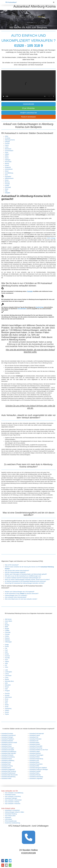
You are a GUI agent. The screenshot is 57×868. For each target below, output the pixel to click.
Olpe (6, 191)
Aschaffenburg (9, 173)
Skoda (7, 705)
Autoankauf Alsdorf (35, 744)
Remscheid (8, 162)
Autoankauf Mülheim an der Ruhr (39, 750)
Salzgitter (8, 193)
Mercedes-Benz (9, 681)
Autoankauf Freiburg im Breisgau (39, 769)
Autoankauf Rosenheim (36, 764)
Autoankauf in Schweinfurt (12, 810)
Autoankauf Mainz (34, 773)
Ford (6, 650)
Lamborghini (8, 672)
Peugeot (7, 691)
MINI (6, 683)
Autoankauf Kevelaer (7, 734)
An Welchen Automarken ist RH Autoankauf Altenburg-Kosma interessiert (25, 581)
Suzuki (7, 712)
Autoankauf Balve (34, 743)
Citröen (7, 636)
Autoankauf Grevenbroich (9, 735)
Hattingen (8, 160)
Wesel (7, 171)
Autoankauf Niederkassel (8, 773)
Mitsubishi (8, 685)
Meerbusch (8, 149)
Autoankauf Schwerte (7, 755)
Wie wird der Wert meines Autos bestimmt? (17, 571)
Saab (6, 701)
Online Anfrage (51, 238)
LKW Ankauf (8, 819)
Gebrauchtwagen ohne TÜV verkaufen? (16, 595)
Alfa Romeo (8, 619)
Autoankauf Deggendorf (8, 769)
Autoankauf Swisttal (35, 771)
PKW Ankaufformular (11, 821)
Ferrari (7, 646)
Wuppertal (8, 167)
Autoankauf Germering (36, 748)
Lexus (7, 677)
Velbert (7, 154)
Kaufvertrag (40, 307)
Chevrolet (8, 632)
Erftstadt (7, 142)
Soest (7, 152)
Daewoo (7, 638)
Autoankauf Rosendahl (36, 746)
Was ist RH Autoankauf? (12, 565)
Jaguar (7, 661)
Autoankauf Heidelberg (8, 760)
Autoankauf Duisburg (11, 814)
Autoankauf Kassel (10, 795)
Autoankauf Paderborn (8, 739)
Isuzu (6, 660)
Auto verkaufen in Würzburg (13, 796)
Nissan (7, 687)
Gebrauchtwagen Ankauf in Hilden (15, 812)
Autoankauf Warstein (7, 741)
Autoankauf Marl (6, 764)
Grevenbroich (9, 169)
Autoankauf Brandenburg (8, 777)
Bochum (7, 182)
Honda (7, 654)
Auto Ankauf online (10, 816)
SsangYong (8, 709)
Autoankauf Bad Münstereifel (9, 775)
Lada (6, 670)
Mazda (7, 679)
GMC (6, 652)
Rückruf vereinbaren (28, 117)
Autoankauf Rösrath (35, 775)
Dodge (7, 645)
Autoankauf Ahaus (6, 746)
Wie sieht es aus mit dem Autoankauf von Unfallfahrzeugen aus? (23, 576)
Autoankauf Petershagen (36, 755)
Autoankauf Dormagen (8, 748)
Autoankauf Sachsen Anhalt (9, 743)
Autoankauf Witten (35, 757)
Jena (6, 175)
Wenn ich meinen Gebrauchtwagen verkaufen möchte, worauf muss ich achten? (27, 580)
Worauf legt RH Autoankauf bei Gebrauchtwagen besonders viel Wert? (25, 583)
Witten (7, 156)
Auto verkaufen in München (13, 804)
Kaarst (7, 145)
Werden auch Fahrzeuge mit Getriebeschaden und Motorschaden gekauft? (26, 574)
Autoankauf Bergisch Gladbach (38, 768)
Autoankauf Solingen (7, 737)
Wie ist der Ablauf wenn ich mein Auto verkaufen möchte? (21, 599)
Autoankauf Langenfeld (36, 778)
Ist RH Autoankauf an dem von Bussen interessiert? (22, 594)
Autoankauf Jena (34, 760)
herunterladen (22, 309)
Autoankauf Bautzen (35, 753)
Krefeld (7, 186)
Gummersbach (9, 151)
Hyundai (7, 658)
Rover (7, 699)
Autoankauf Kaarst (7, 759)
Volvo (6, 667)
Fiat (6, 648)
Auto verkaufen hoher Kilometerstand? (16, 597)
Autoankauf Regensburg (36, 759)
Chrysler (7, 634)
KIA (6, 665)
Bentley (7, 625)
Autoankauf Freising (7, 766)
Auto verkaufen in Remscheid (13, 800)
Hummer (7, 656)
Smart (7, 707)
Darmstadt (8, 187)
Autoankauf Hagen (35, 752)
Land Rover (8, 676)
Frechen (7, 143)
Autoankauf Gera (6, 762)
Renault (7, 695)
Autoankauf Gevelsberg (8, 757)
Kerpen (7, 165)
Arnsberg (8, 138)
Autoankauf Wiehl (6, 778)
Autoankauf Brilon (34, 762)
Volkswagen (8, 642)
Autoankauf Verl (34, 741)
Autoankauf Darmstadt (8, 750)
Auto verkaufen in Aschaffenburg (14, 793)
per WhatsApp (28, 108)
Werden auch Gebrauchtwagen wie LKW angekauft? (20, 592)
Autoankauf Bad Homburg (9, 771)
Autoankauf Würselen (35, 739)
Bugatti (7, 629)
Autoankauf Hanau (35, 735)
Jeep (6, 663)
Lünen (7, 147)
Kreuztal (7, 184)
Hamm (7, 158)
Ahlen (7, 136)
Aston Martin (9, 621)
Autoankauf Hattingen (11, 798)
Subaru (7, 710)
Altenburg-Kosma (10, 140)
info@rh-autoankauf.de (28, 113)
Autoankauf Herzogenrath (37, 734)
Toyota (7, 714)
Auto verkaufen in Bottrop (12, 802)
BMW (6, 627)
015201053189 (28, 104)
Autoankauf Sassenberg (36, 777)
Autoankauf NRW (34, 766)
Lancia (7, 674)
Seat (6, 703)
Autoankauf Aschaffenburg (9, 752)
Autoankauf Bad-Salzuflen (9, 753)
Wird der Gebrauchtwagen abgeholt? (15, 572)
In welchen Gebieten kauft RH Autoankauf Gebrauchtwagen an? (23, 578)
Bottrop (7, 164)
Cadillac (7, 631)
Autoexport (8, 817)
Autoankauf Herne (6, 744)
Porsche (7, 693)
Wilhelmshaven (9, 178)
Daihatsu (7, 640)
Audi (6, 623)
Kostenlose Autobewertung (12, 823)
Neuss (7, 180)
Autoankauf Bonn (6, 768)
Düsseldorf (8, 177)
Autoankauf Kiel (34, 737)
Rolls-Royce (8, 697)
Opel (6, 689)
